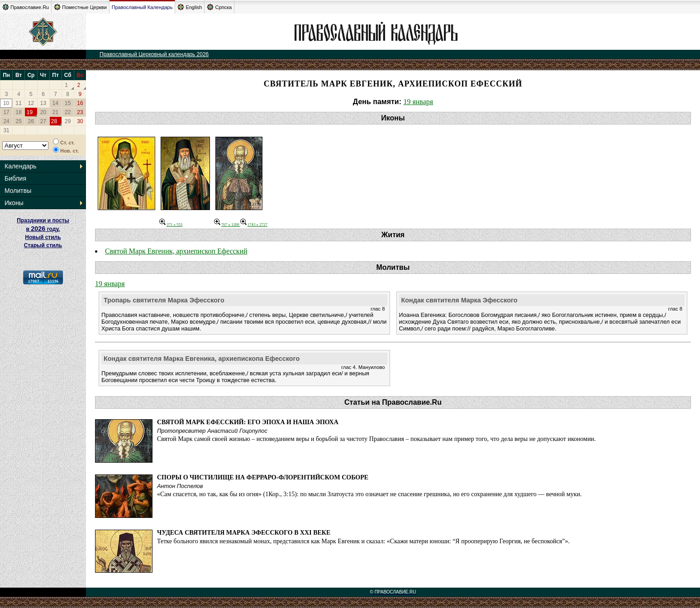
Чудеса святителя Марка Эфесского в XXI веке (244, 533)
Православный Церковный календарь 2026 (154, 54)
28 (54, 121)
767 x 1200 (227, 225)
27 (43, 121)
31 (6, 130)
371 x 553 (171, 225)
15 (68, 103)
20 (43, 112)
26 (31, 121)
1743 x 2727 (254, 225)
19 (30, 112)
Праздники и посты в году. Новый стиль (43, 229)
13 (43, 103)
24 (6, 121)
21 (55, 112)
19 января (418, 102)
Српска (219, 7)
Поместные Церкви (80, 7)
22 (68, 112)
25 (19, 121)
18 (19, 112)
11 (19, 103)
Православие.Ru (26, 7)
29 (68, 121)
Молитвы (18, 191)
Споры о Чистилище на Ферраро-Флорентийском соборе (263, 477)
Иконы (14, 203)
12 (31, 103)
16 (80, 103)
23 (80, 112)
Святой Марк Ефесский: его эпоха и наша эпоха (248, 422)
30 (80, 121)
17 (6, 112)
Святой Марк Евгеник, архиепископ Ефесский (176, 251)
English (190, 7)
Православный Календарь (142, 7)
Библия (15, 178)
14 (55, 103)
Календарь (21, 166)
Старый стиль (43, 245)
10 (6, 103)
